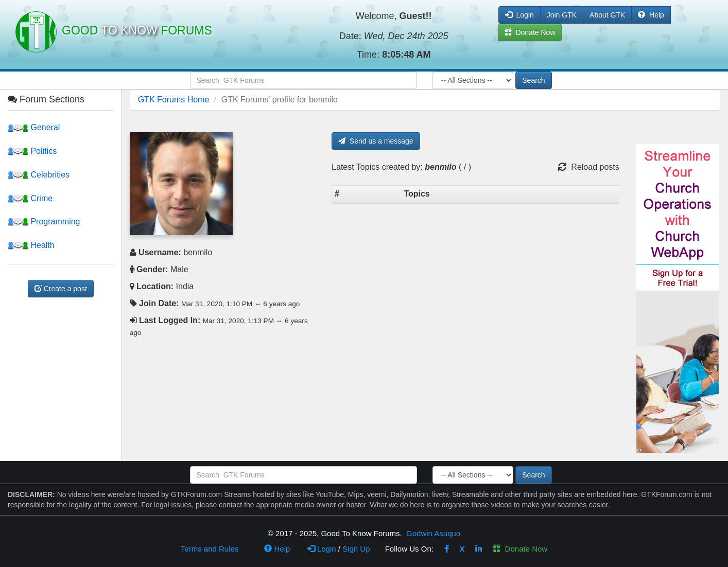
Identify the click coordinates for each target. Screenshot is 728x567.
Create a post (61, 289)
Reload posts (588, 167)
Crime (30, 198)
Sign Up (356, 549)
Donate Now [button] (530, 32)
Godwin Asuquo (433, 533)
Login (322, 549)
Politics (32, 151)
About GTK (607, 15)
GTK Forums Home (174, 100)
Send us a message (376, 141)
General (34, 127)
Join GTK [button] (562, 15)
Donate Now (520, 549)
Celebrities (39, 175)
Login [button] (519, 15)
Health (31, 245)
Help (651, 15)
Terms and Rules (210, 549)
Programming (44, 222)
